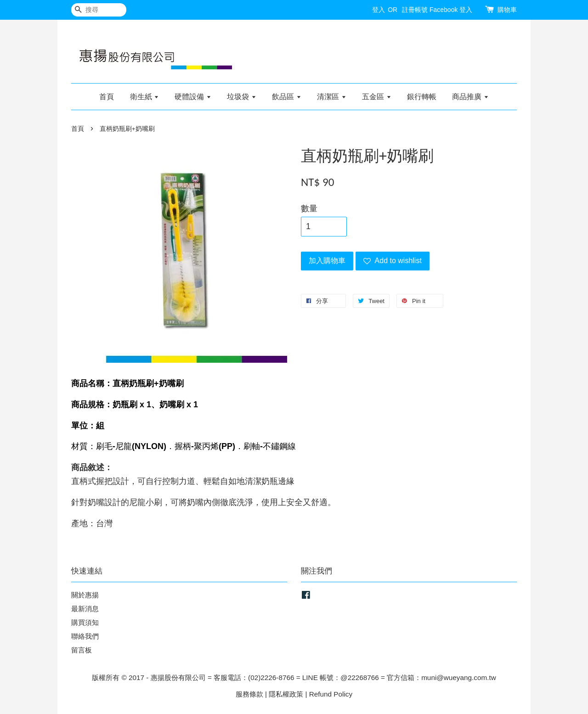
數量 (309, 208)
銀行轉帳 (422, 97)
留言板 (82, 650)
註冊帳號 (415, 10)
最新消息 (85, 609)
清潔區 (331, 97)
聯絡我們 (85, 636)
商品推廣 (470, 97)
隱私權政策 (286, 694)
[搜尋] (99, 10)
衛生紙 (144, 97)
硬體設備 (193, 97)
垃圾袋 (241, 97)
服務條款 (249, 694)
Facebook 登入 (451, 10)
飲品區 (286, 97)
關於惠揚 (85, 595)
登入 (379, 10)
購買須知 (85, 622)
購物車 (507, 10)
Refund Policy (331, 694)
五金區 (376, 97)
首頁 (107, 97)
